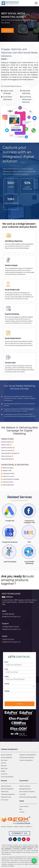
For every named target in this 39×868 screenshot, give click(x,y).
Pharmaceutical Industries (27, 792)
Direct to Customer (25, 786)
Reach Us (29, 827)
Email (6, 669)
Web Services (5, 792)
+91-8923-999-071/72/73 (10, 627)
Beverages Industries (25, 789)
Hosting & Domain (6, 797)
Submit (20, 704)
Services (7, 684)
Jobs (21, 809)
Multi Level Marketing (7, 777)
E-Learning (4, 774)
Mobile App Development (8, 794)
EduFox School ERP (6, 755)
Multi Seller (23, 794)
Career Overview (24, 806)
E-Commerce (5, 800)
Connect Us (19, 833)
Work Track (4, 768)
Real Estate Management (27, 758)
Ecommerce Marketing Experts (28, 797)
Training (22, 812)
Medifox (3, 771)
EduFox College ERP (6, 758)
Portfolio (16, 827)
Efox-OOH (4, 766)
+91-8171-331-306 (8, 639)
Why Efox (10, 827)
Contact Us (22, 827)
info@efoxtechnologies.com (11, 617)
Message (7, 691)
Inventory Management (26, 760)
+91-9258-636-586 (8, 614)
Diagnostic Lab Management (28, 755)
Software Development (7, 789)
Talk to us (7, 30)
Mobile (6, 676)
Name (6, 662)
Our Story (3, 827)
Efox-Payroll (4, 760)
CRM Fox (3, 763)
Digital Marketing (6, 786)
